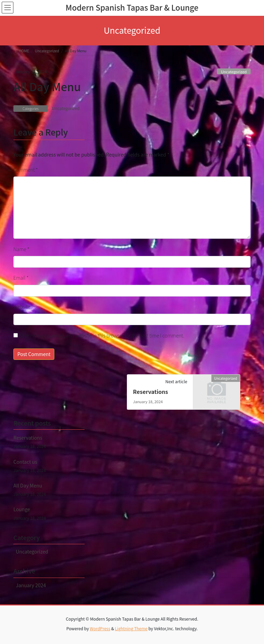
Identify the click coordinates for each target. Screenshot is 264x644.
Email (21, 278)
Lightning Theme (131, 628)
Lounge (22, 509)
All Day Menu (28, 485)
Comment (26, 170)
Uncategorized (234, 72)
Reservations (151, 391)
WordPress (100, 628)
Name (21, 249)
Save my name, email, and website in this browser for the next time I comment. (102, 335)
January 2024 (31, 585)
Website (22, 307)
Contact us (25, 462)
